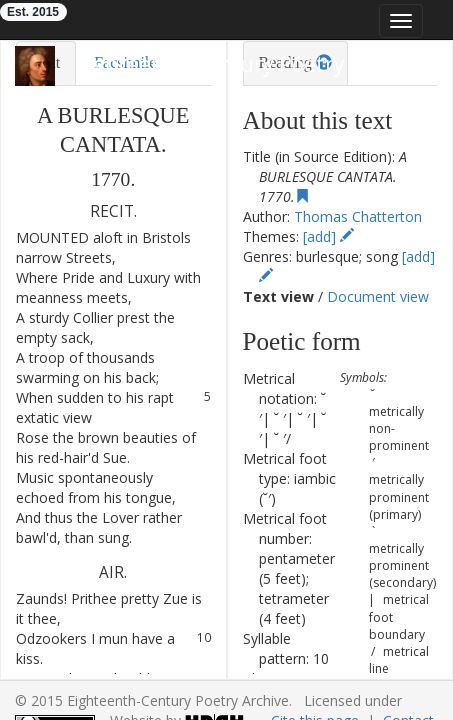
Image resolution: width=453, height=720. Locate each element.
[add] (328, 236)
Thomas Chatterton (358, 216)
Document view (378, 296)
